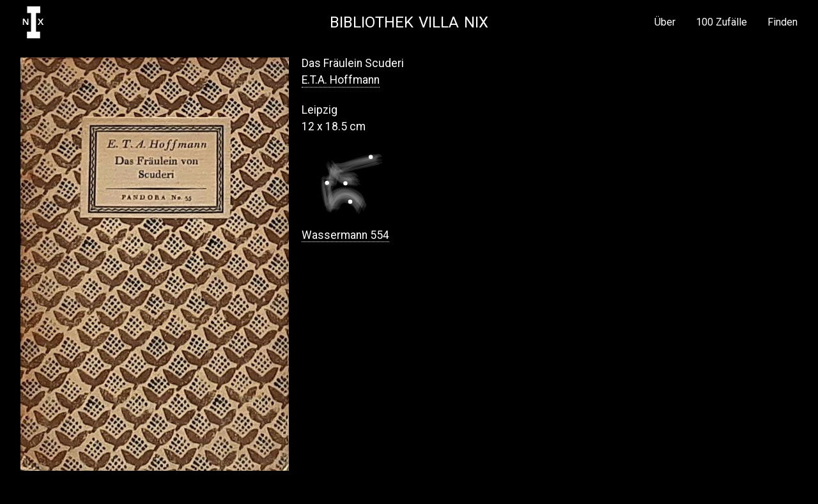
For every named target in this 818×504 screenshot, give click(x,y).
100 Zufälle (722, 22)
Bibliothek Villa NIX (409, 22)
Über (665, 22)
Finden (783, 22)
